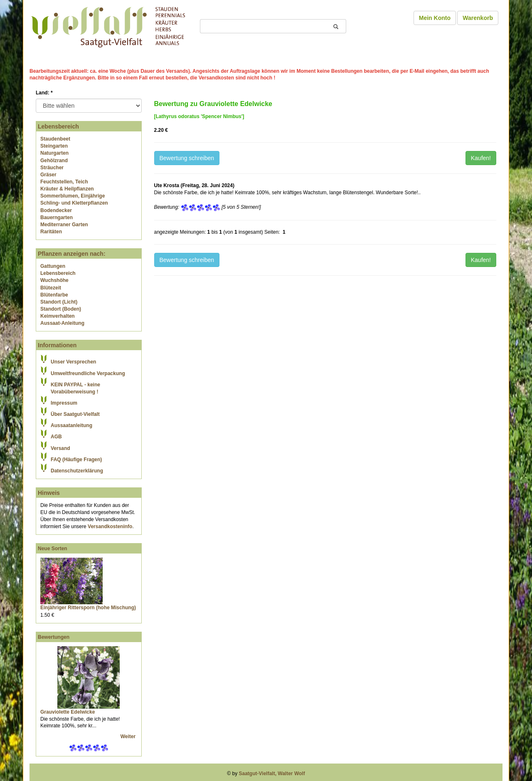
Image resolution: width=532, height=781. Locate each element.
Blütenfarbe (54, 295)
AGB (56, 437)
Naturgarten (54, 153)
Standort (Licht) (59, 302)
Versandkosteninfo (110, 526)
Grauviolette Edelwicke (68, 712)
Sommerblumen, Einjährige (73, 196)
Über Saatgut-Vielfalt (75, 414)
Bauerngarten (57, 217)
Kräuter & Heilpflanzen (67, 189)
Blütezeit (51, 288)
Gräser (48, 175)
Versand (60, 448)
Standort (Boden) (61, 309)
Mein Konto (435, 18)
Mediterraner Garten (64, 225)
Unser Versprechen (73, 362)
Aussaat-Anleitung (62, 323)
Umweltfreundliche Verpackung (88, 373)
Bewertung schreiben (187, 158)
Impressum (64, 403)
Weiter (129, 737)
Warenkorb (478, 18)
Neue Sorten (53, 549)
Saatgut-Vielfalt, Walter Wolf (272, 774)
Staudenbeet (55, 139)
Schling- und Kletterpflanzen (74, 203)
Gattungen (53, 266)
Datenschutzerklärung (77, 471)
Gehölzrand (54, 161)
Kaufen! (481, 158)
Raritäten (51, 232)
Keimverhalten (58, 316)
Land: (44, 93)
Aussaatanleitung (71, 425)
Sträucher (52, 168)
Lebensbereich (58, 273)
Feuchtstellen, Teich (64, 182)
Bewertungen (54, 637)
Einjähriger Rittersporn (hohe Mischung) (88, 608)
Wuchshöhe (54, 280)
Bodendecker (56, 210)
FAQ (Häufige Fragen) (76, 460)
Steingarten (54, 146)
